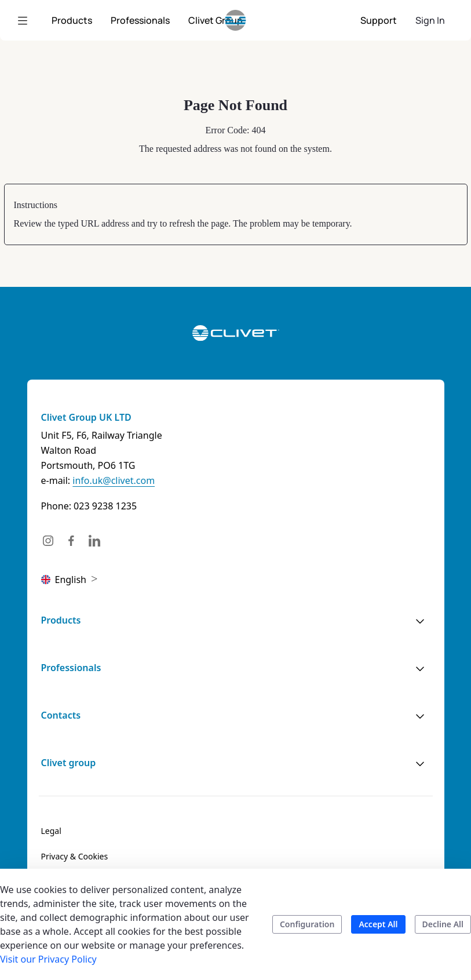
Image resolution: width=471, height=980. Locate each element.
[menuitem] (72, 20)
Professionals (71, 668)
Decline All (443, 924)
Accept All (378, 924)
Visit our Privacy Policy (48, 959)
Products (61, 620)
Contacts (61, 715)
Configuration (307, 924)
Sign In (430, 20)
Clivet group (69, 763)
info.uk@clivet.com (114, 480)
